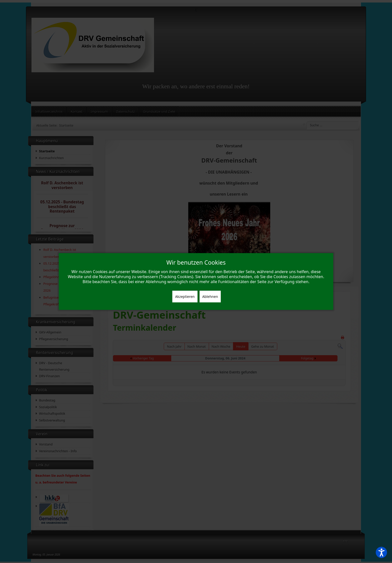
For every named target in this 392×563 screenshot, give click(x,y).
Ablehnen (210, 297)
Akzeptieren (185, 297)
